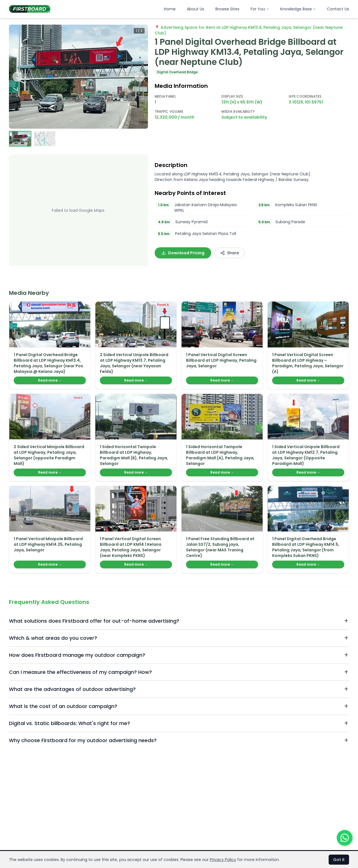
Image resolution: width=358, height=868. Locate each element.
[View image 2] (45, 139)
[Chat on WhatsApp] (345, 838)
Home (170, 9)
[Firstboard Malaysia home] (30, 9)
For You (260, 9)
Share (230, 253)
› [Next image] (140, 77)
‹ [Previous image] (17, 77)
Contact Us (338, 9)
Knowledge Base (298, 9)
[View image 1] (20, 139)
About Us (196, 9)
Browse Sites (227, 9)
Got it (339, 860)
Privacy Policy (223, 860)
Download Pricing (183, 253)
